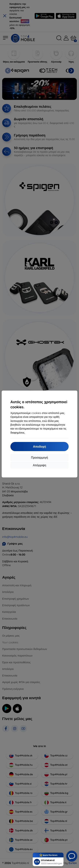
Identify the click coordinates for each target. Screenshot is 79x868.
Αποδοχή (39, 447)
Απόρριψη (39, 465)
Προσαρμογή (39, 458)
